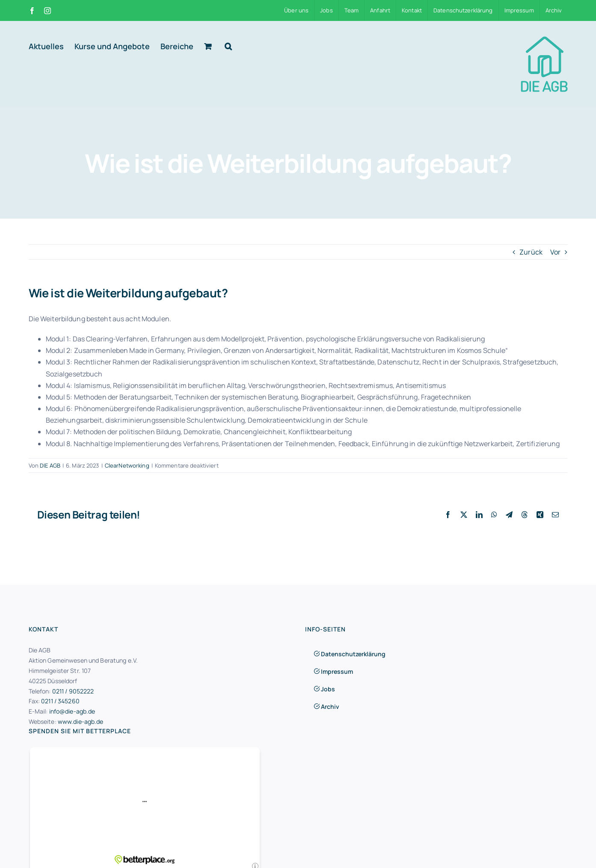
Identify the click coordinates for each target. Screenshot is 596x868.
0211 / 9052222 (73, 691)
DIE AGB (50, 465)
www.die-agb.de (81, 721)
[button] (228, 46)
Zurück (531, 252)
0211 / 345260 (60, 701)
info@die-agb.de (72, 711)
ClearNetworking (127, 465)
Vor (555, 252)
